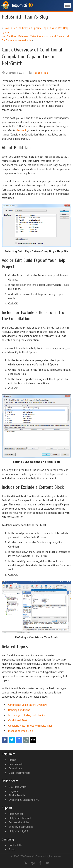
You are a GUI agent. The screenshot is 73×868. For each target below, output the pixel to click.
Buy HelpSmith (18, 787)
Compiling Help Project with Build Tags (30, 726)
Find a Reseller (18, 795)
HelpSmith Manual (20, 818)
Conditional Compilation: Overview (28, 705)
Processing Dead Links (21, 731)
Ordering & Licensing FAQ (24, 800)
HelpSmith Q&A (18, 831)
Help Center (16, 814)
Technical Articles (19, 822)
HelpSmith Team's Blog (25, 17)
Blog (12, 849)
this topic (22, 130)
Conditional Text (18, 720)
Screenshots (16, 764)
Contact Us (15, 845)
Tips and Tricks (41, 73)
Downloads (16, 768)
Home (12, 760)
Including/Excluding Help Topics (27, 715)
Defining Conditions (19, 710)
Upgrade (14, 791)
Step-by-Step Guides (21, 827)
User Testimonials (20, 773)
